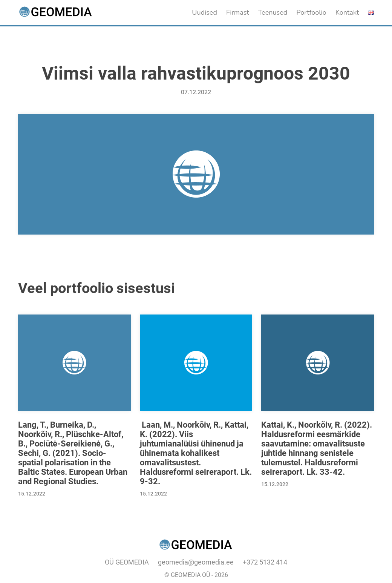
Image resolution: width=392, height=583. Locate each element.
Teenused (273, 12)
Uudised (204, 12)
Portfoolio (311, 12)
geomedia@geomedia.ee (196, 562)
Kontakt (347, 12)
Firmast (238, 12)
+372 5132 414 (265, 562)
